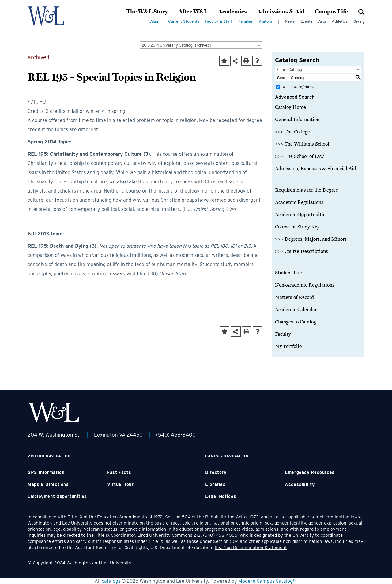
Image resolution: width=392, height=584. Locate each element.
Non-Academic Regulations (305, 285)
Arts (322, 21)
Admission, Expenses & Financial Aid (316, 169)
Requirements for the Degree (307, 190)
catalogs (111, 581)
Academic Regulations (299, 202)
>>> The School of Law (299, 156)
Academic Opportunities (301, 215)
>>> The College (292, 132)
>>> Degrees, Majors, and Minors (311, 239)
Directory (216, 472)
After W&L (193, 12)
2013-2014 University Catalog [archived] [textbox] (176, 45)
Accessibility (300, 484)
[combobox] (201, 45)
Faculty (283, 334)
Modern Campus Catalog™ (267, 581)
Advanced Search (295, 97)
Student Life (288, 273)
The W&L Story (147, 12)
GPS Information (46, 472)
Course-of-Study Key (297, 227)
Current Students (184, 21)
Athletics (340, 21)
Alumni (156, 21)
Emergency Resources (310, 472)
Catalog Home (290, 107)
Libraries (215, 484)
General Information (297, 120)
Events (306, 21)
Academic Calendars (297, 310)
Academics (232, 12)
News (290, 21)
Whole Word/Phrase (299, 87)
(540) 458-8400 (176, 435)
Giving (359, 21)
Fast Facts (119, 472)
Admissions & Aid (281, 12)
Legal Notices (221, 496)
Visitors (265, 21)
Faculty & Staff (219, 21)
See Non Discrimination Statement (251, 548)
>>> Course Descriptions (302, 251)
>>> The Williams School (302, 144)
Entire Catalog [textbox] (289, 69)
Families (245, 21)
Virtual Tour (121, 484)
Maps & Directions (48, 484)
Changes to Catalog (296, 322)
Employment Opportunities (57, 496)
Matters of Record (294, 297)
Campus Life (331, 12)
